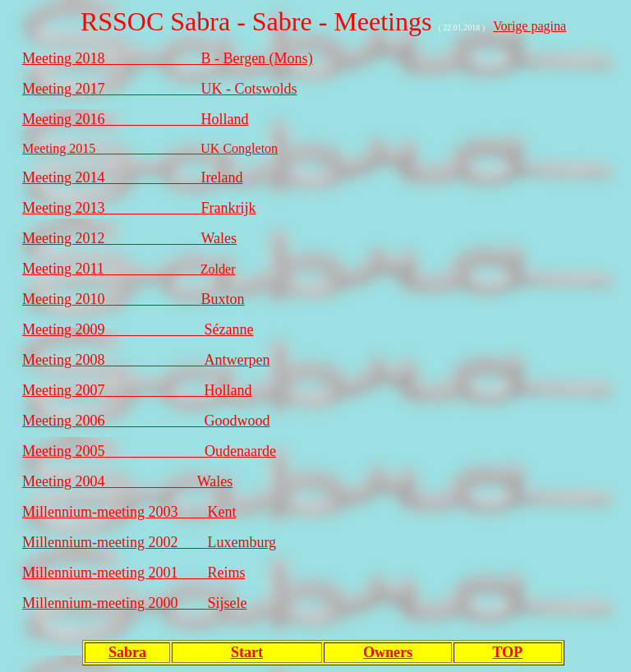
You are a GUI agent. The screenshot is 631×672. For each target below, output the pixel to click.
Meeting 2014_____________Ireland (132, 177)
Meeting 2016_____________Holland (135, 119)
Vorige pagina (530, 26)
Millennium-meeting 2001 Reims (134, 573)
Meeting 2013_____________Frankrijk (139, 208)
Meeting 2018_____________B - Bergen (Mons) (168, 58)
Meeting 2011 (67, 269)
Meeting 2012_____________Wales (129, 238)
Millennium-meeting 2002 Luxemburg (149, 542)
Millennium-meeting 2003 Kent (129, 512)
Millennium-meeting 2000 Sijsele (134, 603)
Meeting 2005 (64, 451)
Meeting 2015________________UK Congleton (150, 148)
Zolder (174, 269)
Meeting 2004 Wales (127, 481)
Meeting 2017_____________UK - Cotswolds (160, 89)
